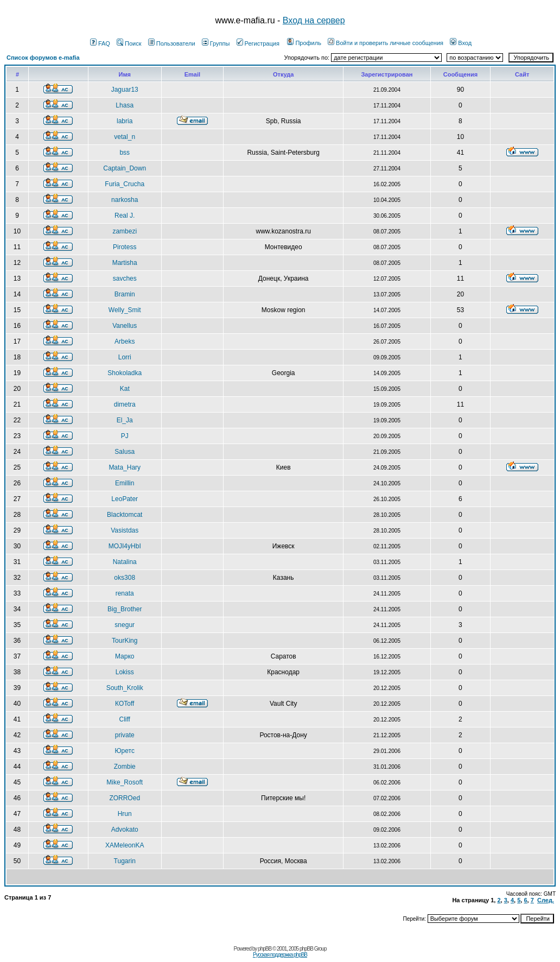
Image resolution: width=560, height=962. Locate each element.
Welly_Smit (125, 310)
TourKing (125, 641)
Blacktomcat (125, 515)
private (125, 735)
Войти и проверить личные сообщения (386, 43)
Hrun (125, 814)
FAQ (100, 43)
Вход (461, 43)
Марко (125, 656)
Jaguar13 (125, 90)
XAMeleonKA (125, 845)
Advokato (125, 830)
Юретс (125, 751)
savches (125, 279)
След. (546, 900)
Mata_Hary (125, 467)
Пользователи (172, 43)
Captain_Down (125, 168)
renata (125, 593)
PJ (125, 436)
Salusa (125, 452)
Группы (216, 43)
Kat (125, 389)
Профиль (304, 43)
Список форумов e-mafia (43, 58)
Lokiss (125, 672)
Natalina (125, 562)
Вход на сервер (314, 20)
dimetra (125, 404)
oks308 (125, 578)
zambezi (125, 231)
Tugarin (125, 861)
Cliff (124, 719)
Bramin (125, 294)
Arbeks (125, 341)
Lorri (125, 357)
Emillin (125, 483)
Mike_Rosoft (125, 782)
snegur (125, 625)
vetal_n (125, 137)
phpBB (265, 949)
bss (125, 153)
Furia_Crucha (125, 184)
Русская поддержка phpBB (280, 955)
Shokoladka (125, 373)
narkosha (125, 200)
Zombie (125, 767)
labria (125, 121)
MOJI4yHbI (125, 546)
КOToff (125, 704)
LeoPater (125, 499)
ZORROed (125, 798)
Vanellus (125, 326)
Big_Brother (125, 609)
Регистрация (258, 43)
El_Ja (125, 420)
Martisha (125, 263)
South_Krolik (125, 688)
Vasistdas (125, 530)
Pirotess (125, 247)
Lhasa (125, 105)
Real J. (125, 216)
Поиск (129, 43)
